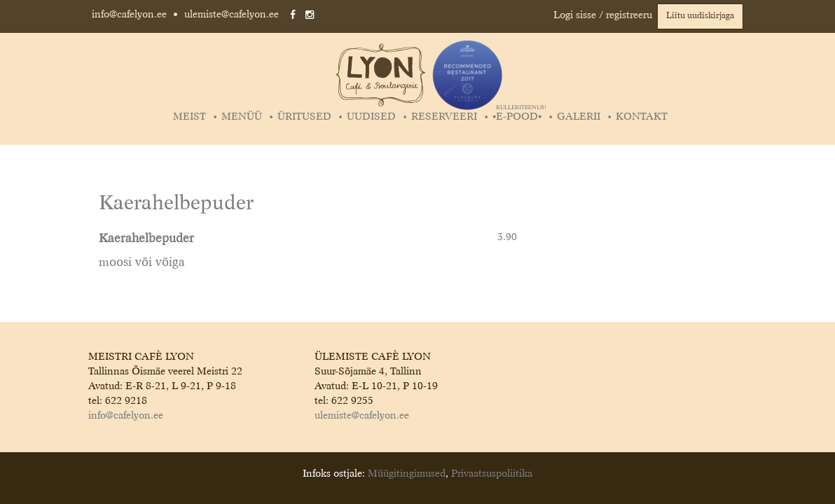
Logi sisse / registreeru (603, 15)
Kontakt (642, 117)
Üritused (304, 117)
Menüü (242, 117)
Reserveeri (444, 117)
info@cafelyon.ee (129, 15)
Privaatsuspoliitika (492, 474)
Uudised (371, 117)
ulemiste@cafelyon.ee (232, 15)
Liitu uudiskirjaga (700, 16)
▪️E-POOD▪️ (519, 117)
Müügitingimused (407, 474)
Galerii (579, 117)
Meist (189, 117)
